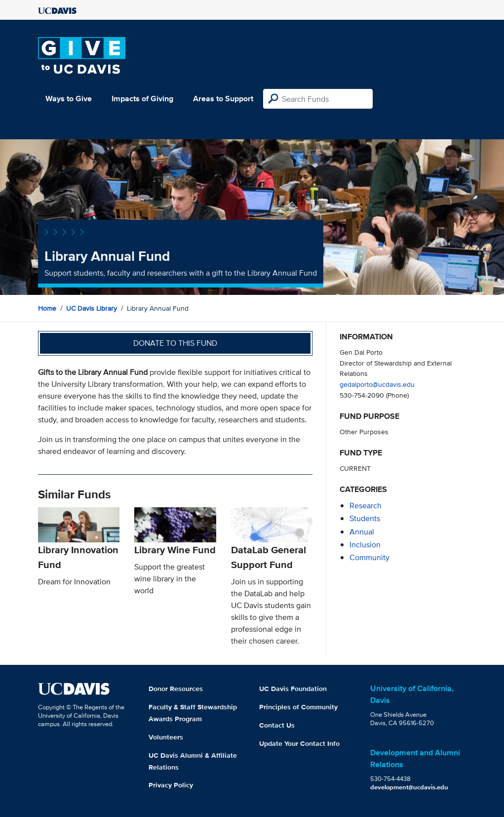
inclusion (365, 545)
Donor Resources (176, 689)
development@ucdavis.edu (409, 787)
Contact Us (277, 725)
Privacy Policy (171, 785)
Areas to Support (223, 99)
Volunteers (166, 737)
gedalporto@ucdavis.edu (377, 384)
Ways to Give (69, 99)
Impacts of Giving (142, 99)
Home (47, 308)
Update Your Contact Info (299, 743)
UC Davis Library (92, 308)
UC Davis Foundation (293, 689)
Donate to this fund (175, 343)
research (366, 506)
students (365, 518)
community (369, 557)
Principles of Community (298, 707)
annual (362, 532)
